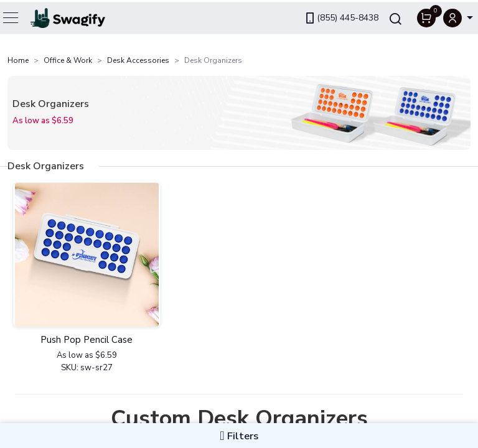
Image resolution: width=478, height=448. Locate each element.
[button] (458, 16)
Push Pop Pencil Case (87, 340)
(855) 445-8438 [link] (341, 16)
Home (18, 60)
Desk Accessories (138, 60)
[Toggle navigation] (11, 16)
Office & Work (68, 60)
